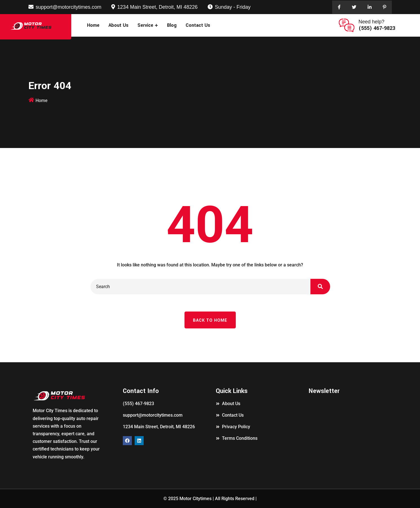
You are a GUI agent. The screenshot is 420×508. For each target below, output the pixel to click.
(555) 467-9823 (377, 28)
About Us (118, 25)
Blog (172, 25)
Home (93, 25)
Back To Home (210, 320)
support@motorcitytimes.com (69, 7)
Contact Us (198, 25)
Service (145, 25)
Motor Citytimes (195, 499)
